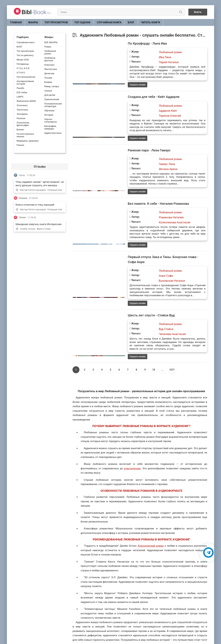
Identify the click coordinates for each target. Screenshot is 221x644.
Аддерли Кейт (145, 108)
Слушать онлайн (115, 82)
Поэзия (48, 78)
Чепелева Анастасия (150, 314)
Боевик (48, 82)
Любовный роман (50, 52)
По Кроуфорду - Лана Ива (126, 44)
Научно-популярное (51, 120)
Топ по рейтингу (25, 55)
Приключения (52, 99)
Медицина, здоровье (28, 141)
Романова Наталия (149, 209)
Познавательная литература (53, 105)
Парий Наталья (146, 63)
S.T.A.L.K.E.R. (23, 68)
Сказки (48, 91)
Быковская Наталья (149, 264)
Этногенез (22, 105)
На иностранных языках (25, 135)
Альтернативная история (25, 83)
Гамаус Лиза (145, 158)
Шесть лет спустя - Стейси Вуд (130, 295)
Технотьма (22, 110)
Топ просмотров (56, 22)
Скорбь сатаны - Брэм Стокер (33, 229)
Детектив (49, 73)
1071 (172, 346)
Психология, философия (23, 124)
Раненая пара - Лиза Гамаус (128, 144)
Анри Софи (143, 259)
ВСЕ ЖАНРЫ (51, 42)
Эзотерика (22, 114)
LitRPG (20, 97)
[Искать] (178, 12)
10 (154, 346)
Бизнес (20, 130)
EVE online (22, 92)
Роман (48, 47)
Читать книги (150, 22)
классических (132, 445)
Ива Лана (143, 58)
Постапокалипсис (26, 77)
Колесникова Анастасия (152, 214)
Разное (20, 145)
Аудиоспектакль (53, 133)
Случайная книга (109, 22)
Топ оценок (82, 22)
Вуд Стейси (144, 309)
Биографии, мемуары (50, 127)
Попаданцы (23, 64)
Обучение (49, 111)
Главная (16, 22)
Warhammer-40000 (26, 101)
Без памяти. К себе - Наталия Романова (138, 195)
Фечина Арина (146, 163)
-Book (36, 12)
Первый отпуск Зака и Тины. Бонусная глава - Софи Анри (152, 245)
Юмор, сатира (52, 86)
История (49, 115)
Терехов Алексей (147, 113)
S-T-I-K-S (21, 73)
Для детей (50, 95)
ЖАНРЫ (33, 22)
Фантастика (51, 69)
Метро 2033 (23, 60)
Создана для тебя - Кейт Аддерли (133, 94)
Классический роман (151, 522)
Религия (21, 118)
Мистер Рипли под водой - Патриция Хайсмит (40, 190)
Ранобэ (20, 88)
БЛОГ (131, 22)
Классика (49, 65)
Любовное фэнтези (50, 59)
